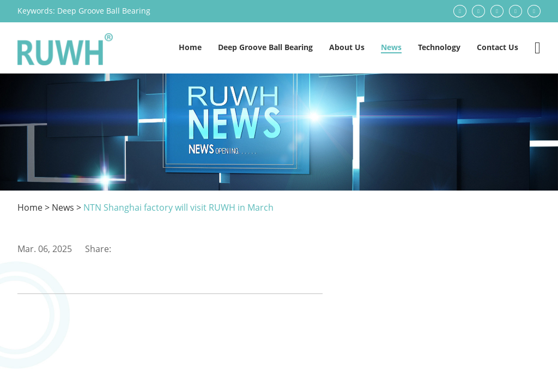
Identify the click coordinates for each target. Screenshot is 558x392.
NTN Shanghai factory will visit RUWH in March (178, 207)
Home (190, 47)
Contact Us (498, 47)
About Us (347, 47)
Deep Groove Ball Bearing (104, 11)
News (391, 47)
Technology (439, 47)
